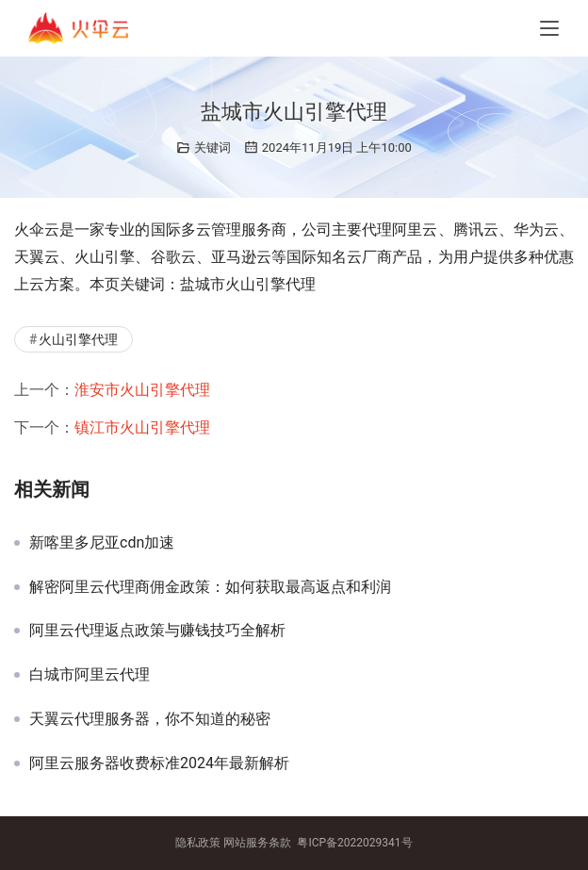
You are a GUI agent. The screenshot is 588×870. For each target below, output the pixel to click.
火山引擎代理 (78, 339)
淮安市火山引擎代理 (142, 390)
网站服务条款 (257, 843)
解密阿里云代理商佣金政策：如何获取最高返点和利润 (210, 587)
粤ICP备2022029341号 (354, 843)
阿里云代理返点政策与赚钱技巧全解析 (157, 631)
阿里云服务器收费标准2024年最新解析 (159, 763)
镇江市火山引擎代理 (142, 427)
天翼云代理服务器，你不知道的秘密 (150, 719)
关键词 (212, 148)
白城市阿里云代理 (90, 675)
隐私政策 (198, 843)
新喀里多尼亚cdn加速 (102, 543)
